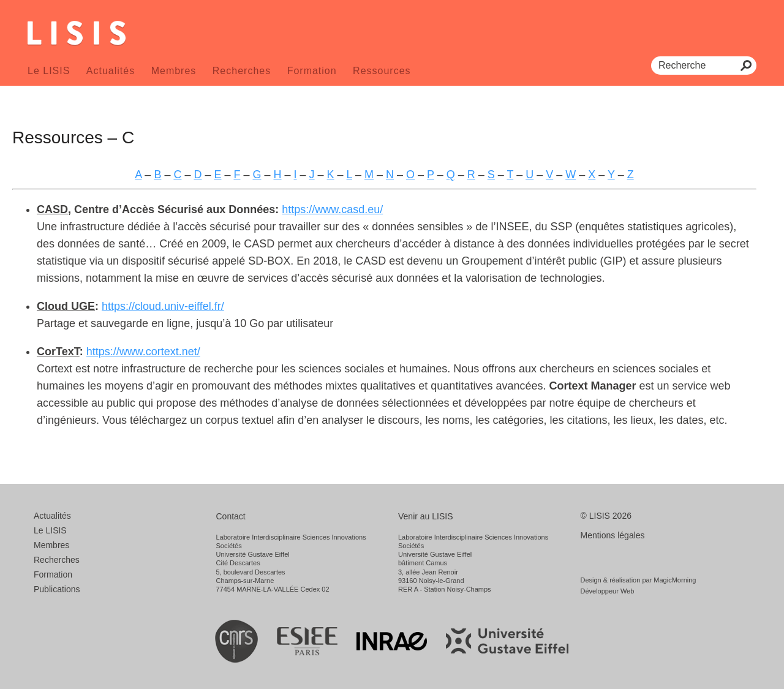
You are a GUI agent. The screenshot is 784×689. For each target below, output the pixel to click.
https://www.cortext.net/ (143, 352)
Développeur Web (608, 591)
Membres (174, 71)
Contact (231, 516)
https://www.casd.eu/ (332, 209)
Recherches (242, 71)
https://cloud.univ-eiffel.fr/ (163, 306)
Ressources (382, 71)
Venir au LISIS (426, 516)
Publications (57, 589)
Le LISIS (49, 71)
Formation (312, 71)
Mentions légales (613, 535)
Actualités (111, 71)
